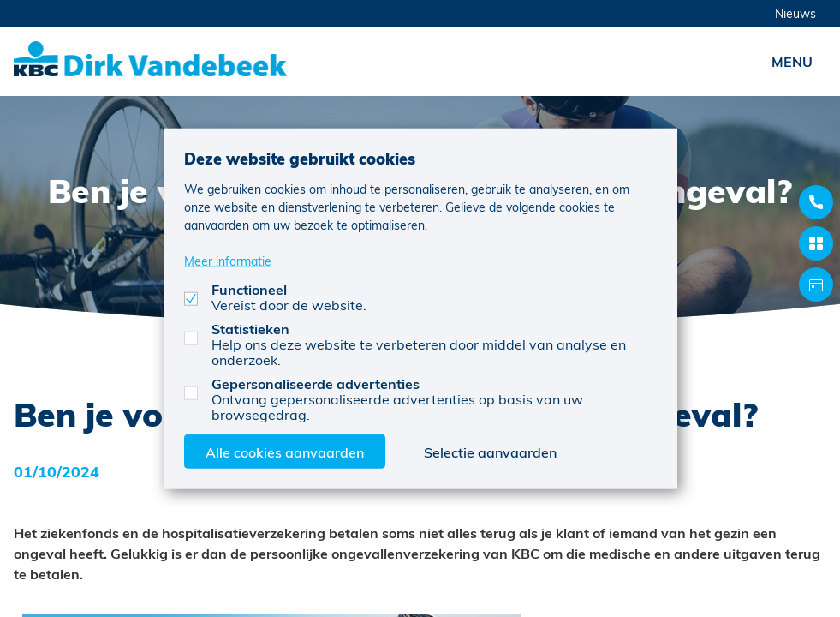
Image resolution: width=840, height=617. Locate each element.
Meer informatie (228, 260)
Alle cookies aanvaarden (285, 451)
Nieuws (795, 13)
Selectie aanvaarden (490, 451)
